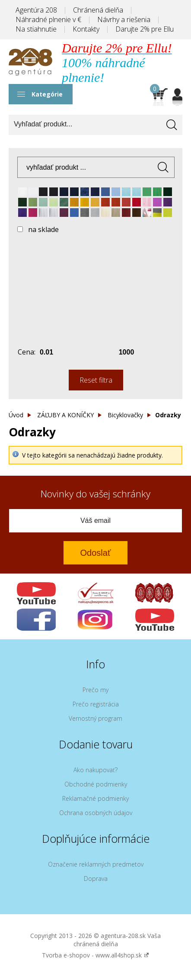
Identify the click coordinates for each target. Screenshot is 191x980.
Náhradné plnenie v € (48, 19)
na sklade (43, 229)
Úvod (16, 415)
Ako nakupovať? (95, 770)
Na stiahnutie (36, 29)
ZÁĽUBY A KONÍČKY (65, 415)
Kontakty (86, 29)
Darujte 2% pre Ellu (145, 29)
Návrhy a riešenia (124, 19)
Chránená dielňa (98, 10)
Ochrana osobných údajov (96, 813)
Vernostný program (95, 718)
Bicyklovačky (125, 415)
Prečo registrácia (96, 704)
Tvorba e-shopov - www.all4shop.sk (95, 955)
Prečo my (95, 690)
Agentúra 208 (36, 10)
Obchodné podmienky (96, 784)
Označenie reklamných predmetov (96, 864)
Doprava (96, 878)
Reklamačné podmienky (95, 798)
